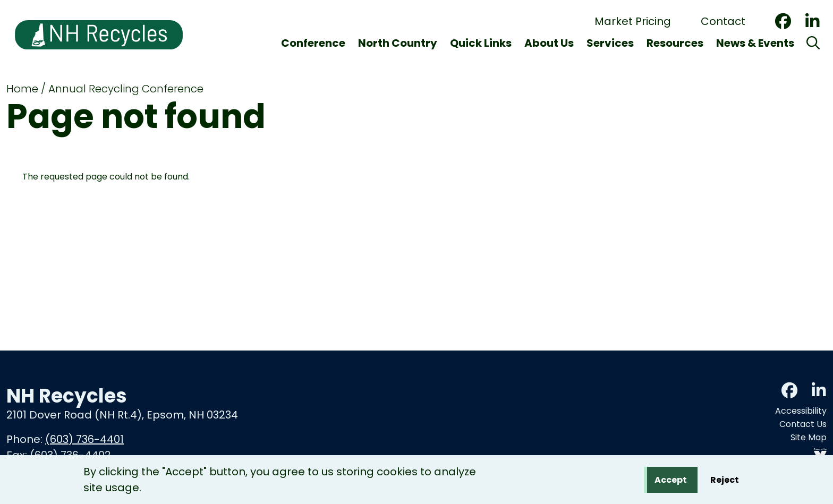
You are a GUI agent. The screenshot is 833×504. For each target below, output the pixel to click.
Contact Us (803, 424)
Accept (671, 481)
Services (610, 43)
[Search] (813, 43)
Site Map (809, 437)
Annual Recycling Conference (126, 89)
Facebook (783, 21)
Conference (313, 43)
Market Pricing (633, 21)
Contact (723, 21)
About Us (549, 43)
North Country (398, 43)
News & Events (755, 43)
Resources (675, 43)
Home (22, 89)
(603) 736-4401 (84, 439)
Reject (725, 481)
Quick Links (481, 43)
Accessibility (801, 411)
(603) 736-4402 (70, 455)
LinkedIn (812, 21)
